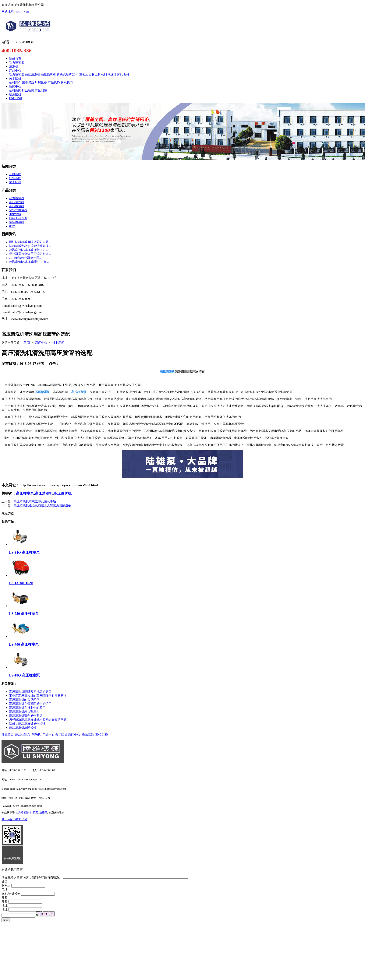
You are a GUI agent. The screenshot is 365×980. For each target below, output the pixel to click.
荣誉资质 (28, 82)
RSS (18, 12)
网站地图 (8, 12)
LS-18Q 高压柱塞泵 (24, 675)
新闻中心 (15, 86)
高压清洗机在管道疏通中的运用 (30, 704)
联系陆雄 (15, 94)
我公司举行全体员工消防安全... (30, 254)
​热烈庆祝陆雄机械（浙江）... (28, 250)
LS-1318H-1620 (21, 583)
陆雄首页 (15, 59)
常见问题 (41, 90)
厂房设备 (41, 82)
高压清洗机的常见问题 (24, 700)
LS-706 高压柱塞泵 (24, 644)
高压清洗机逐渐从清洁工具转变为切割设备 (42, 505)
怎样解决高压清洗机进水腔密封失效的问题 (38, 720)
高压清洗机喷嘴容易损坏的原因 (30, 692)
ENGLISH (16, 98)
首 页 (27, 343)
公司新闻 (15, 90)
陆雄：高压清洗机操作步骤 (27, 724)
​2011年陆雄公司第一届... (25, 258)
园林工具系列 (98, 74)
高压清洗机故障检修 (23, 727)
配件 (126, 74)
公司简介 (15, 82)
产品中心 (15, 70)
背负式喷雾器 (66, 74)
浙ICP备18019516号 (14, 819)
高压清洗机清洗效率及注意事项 (35, 501)
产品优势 (54, 82)
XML (27, 12)
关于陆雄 (15, 78)
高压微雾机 (48, 74)
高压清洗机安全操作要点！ (27, 716)
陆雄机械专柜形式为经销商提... (30, 246)
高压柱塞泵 (25, 493)
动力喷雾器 (17, 63)
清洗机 (14, 67)
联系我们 (67, 82)
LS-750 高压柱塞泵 (24, 614)
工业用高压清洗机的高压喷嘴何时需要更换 (38, 696)
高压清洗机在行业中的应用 (27, 708)
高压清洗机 (33, 74)
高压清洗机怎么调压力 (24, 712)
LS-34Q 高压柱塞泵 (24, 552)
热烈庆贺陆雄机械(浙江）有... (29, 262)
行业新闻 (28, 90)
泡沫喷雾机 (115, 74)
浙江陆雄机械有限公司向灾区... (30, 242)
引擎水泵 (82, 74)
